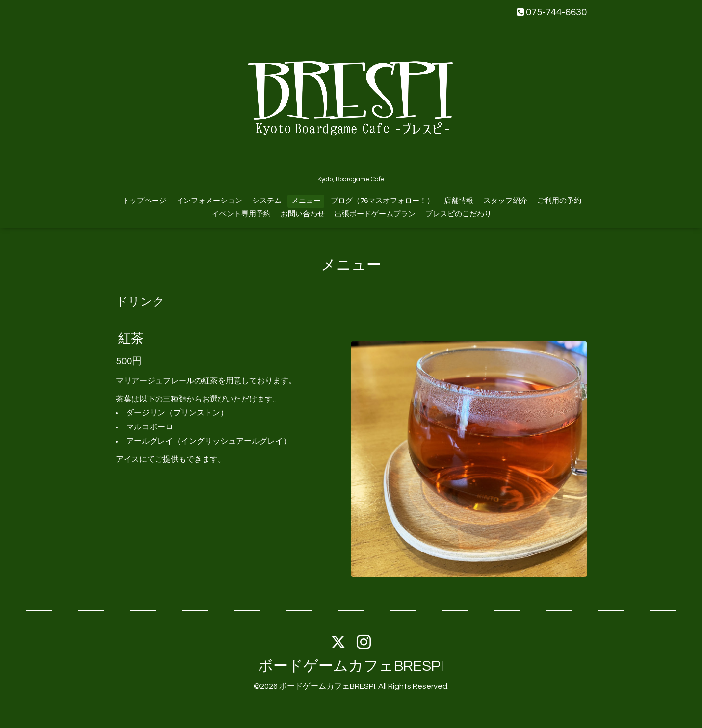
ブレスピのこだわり (458, 214)
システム (267, 201)
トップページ (144, 201)
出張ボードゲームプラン (375, 214)
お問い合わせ (303, 214)
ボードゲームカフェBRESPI (351, 666)
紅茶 (131, 339)
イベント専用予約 (241, 214)
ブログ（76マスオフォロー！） (382, 201)
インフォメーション (209, 201)
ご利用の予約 (559, 201)
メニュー (306, 201)
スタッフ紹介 (505, 201)
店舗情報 (459, 201)
